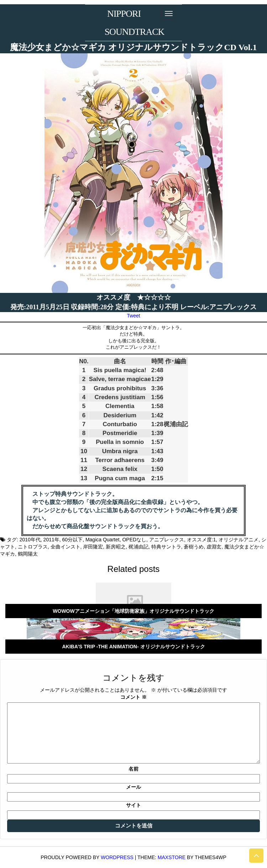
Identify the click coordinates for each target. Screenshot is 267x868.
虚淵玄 (214, 547)
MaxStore (172, 857)
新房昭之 (116, 547)
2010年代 (30, 540)
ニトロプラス (33, 547)
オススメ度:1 (201, 540)
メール (133, 787)
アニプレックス (167, 540)
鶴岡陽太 (28, 554)
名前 (133, 769)
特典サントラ (166, 547)
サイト (133, 805)
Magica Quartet (103, 540)
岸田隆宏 (93, 547)
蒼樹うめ (194, 547)
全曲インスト (66, 547)
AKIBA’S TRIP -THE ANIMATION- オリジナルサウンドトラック (133, 647)
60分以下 (73, 540)
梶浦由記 (138, 547)
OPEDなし (134, 540)
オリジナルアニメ (239, 540)
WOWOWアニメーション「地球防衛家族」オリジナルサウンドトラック (133, 611)
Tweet (133, 316)
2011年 (51, 540)
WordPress (117, 857)
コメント (133, 697)
